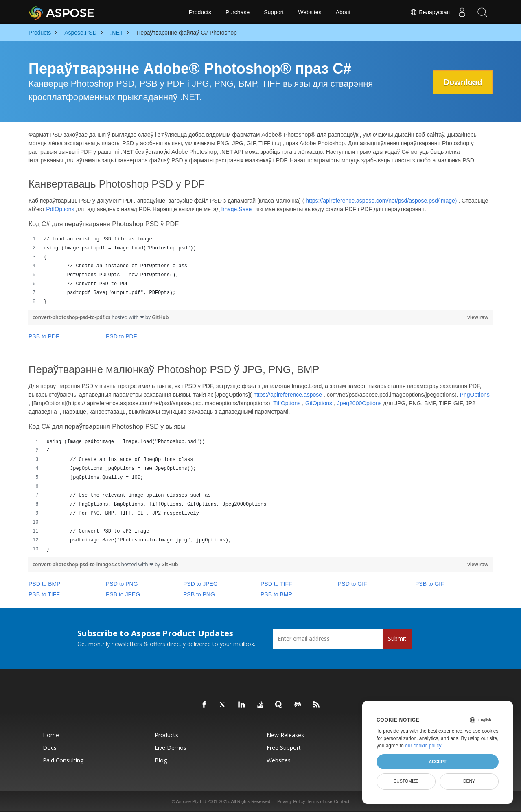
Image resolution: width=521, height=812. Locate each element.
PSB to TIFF (44, 594)
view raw (478, 317)
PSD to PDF (121, 336)
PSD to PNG (122, 584)
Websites (310, 12)
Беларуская (430, 12)
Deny (469, 781)
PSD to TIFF (276, 584)
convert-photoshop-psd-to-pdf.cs (72, 317)
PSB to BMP (276, 594)
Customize (406, 781)
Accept (437, 762)
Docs (50, 748)
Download (463, 82)
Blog (161, 760)
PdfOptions (60, 209)
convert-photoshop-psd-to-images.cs (77, 564)
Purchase (238, 12)
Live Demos (171, 748)
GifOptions (319, 403)
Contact (341, 801)
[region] (260, 271)
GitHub (160, 317)
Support (274, 12)
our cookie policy (423, 746)
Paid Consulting (63, 760)
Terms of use (319, 801)
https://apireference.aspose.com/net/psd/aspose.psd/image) (381, 201)
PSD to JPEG (200, 584)
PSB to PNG (199, 594)
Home (51, 735)
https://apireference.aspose (288, 395)
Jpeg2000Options (359, 403)
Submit (397, 638)
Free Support (284, 748)
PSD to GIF (352, 584)
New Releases (285, 735)
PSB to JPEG (123, 594)
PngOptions (475, 395)
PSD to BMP (45, 584)
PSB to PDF (44, 336)
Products (200, 12)
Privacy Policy (291, 801)
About (343, 12)
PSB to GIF (430, 584)
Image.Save (237, 209)
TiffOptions (287, 403)
